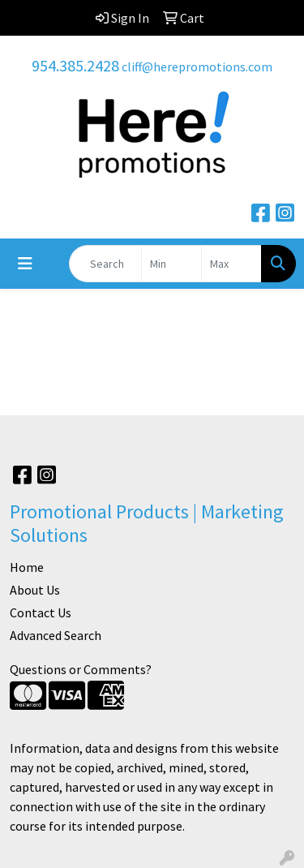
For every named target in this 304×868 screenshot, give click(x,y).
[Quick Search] (105, 264)
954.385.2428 (75, 65)
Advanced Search (56, 635)
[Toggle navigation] (25, 264)
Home (27, 567)
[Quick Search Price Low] (171, 264)
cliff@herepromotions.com (197, 67)
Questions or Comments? (81, 669)
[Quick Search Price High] (231, 264)
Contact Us (41, 612)
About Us (35, 590)
